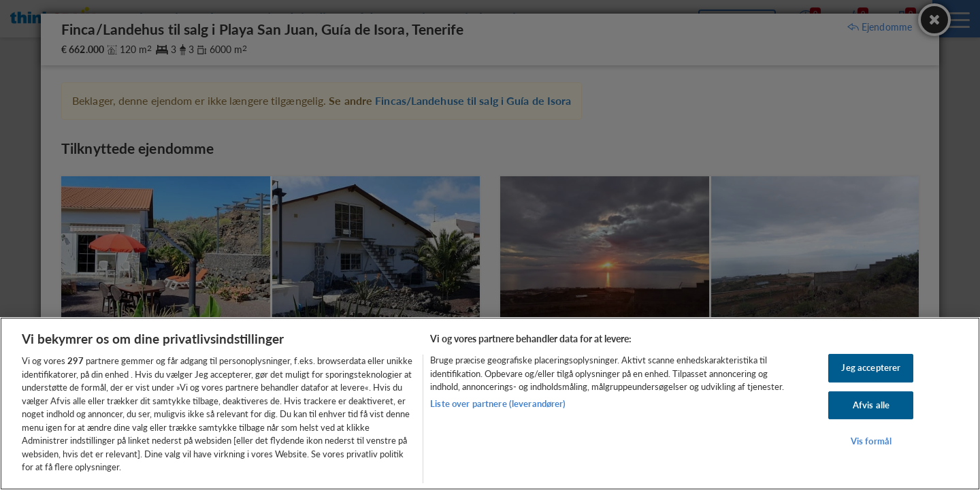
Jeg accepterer (871, 367)
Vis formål (871, 442)
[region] (490, 404)
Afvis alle (871, 405)
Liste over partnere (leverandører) (498, 404)
